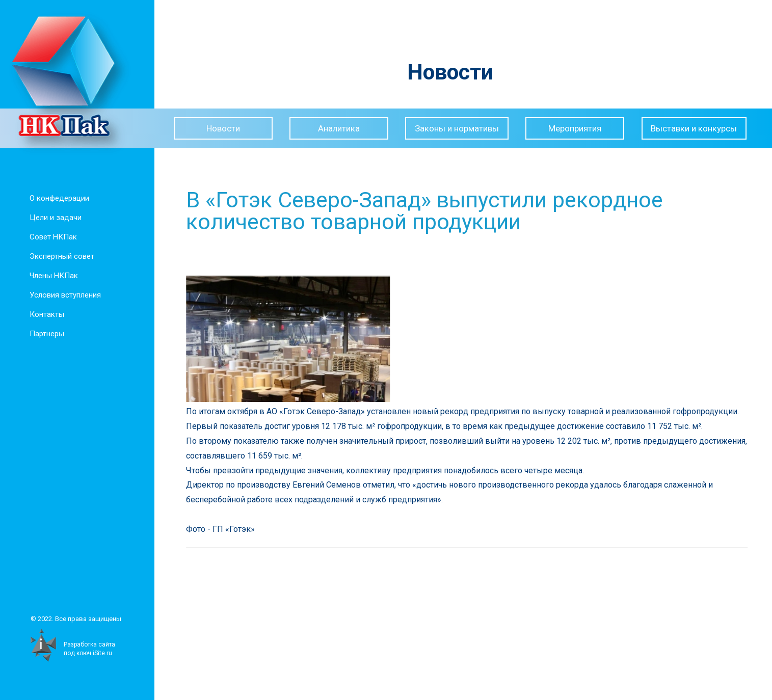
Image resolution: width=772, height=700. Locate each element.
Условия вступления (63, 295)
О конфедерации (57, 198)
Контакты (45, 314)
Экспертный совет (60, 256)
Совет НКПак (51, 237)
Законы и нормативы (457, 128)
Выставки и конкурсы (694, 128)
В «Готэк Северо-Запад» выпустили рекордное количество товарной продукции (436, 211)
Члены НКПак (52, 276)
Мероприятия (575, 128)
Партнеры (45, 334)
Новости (223, 128)
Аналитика (339, 128)
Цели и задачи (54, 218)
